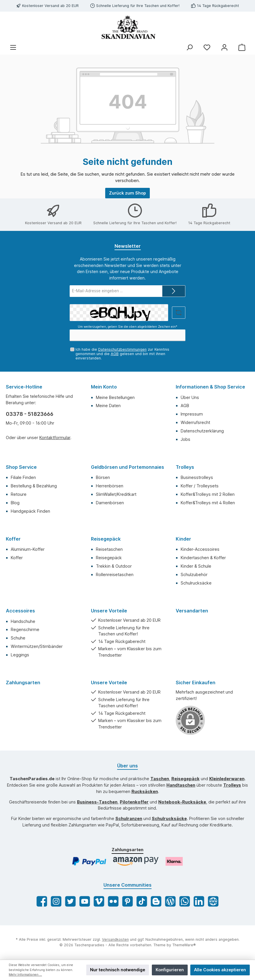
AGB (115, 354)
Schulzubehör (194, 574)
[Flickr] (113, 901)
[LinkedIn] (199, 901)
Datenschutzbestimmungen (122, 349)
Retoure (19, 494)
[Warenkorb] (242, 47)
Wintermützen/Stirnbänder (37, 646)
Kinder (183, 539)
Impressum (192, 414)
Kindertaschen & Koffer (203, 558)
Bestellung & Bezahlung (34, 486)
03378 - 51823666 (30, 414)
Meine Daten (108, 406)
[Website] (213, 901)
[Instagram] (56, 901)
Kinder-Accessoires (200, 549)
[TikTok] (142, 901)
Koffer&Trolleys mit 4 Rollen (208, 503)
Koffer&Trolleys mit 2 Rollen (208, 494)
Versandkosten (115, 939)
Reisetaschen (109, 549)
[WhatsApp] (185, 901)
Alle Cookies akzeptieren (220, 970)
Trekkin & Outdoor (114, 566)
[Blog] (170, 901)
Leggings (20, 655)
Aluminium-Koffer (28, 549)
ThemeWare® (184, 945)
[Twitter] (70, 901)
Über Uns (190, 397)
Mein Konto (104, 387)
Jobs (185, 439)
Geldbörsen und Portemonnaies (127, 467)
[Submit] (174, 291)
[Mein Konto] (224, 47)
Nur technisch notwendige (118, 970)
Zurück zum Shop (127, 193)
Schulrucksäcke (196, 583)
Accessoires (20, 611)
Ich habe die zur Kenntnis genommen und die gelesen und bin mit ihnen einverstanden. (122, 354)
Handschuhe (23, 621)
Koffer (13, 539)
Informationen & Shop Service (210, 387)
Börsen (103, 477)
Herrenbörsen (110, 486)
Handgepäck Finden (30, 511)
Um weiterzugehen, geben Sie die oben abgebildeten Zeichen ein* (127, 327)
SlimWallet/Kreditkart (116, 494)
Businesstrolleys (197, 477)
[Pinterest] (127, 901)
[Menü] (13, 47)
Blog (15, 503)
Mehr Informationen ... (25, 975)
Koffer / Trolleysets (200, 486)
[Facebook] (42, 901)
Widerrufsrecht (195, 422)
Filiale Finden (23, 477)
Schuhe (18, 638)
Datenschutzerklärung (202, 431)
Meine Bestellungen (115, 397)
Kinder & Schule (196, 566)
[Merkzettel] (207, 47)
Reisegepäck (106, 539)
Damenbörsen (110, 503)
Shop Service (21, 467)
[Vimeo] (99, 901)
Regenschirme (25, 629)
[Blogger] (156, 901)
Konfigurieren (170, 970)
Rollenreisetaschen (115, 574)
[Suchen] (189, 47)
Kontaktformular (55, 438)
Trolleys (185, 467)
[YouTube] (85, 901)
